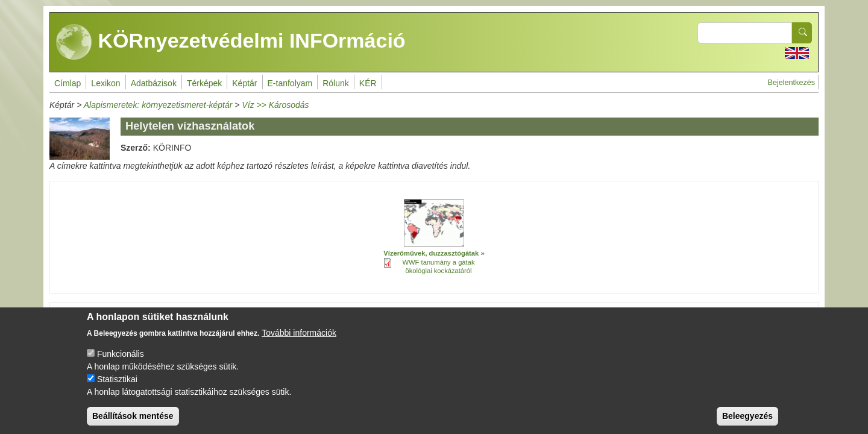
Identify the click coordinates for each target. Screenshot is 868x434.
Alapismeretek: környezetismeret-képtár (158, 105)
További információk (299, 343)
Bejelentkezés (791, 83)
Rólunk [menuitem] (336, 83)
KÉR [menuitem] (368, 83)
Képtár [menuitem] (244, 83)
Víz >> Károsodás (275, 105)
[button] (434, 223)
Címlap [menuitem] (68, 83)
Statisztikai (117, 389)
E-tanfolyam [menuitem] (290, 83)
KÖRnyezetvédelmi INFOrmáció (231, 42)
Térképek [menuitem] (204, 83)
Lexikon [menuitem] (105, 83)
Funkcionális (121, 364)
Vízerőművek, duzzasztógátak (431, 253)
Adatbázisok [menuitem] (154, 83)
